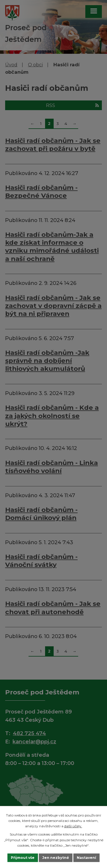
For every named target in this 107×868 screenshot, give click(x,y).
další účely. (73, 826)
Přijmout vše (23, 858)
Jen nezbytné (56, 858)
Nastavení (86, 858)
